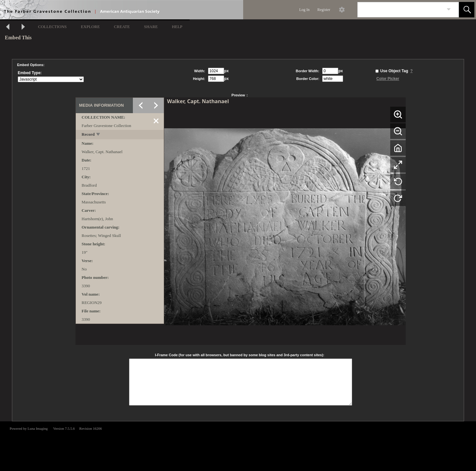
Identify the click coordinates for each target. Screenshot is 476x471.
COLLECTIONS (52, 27)
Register (324, 10)
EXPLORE (90, 27)
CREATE (122, 27)
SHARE (151, 27)
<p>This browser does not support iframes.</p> (238, 446)
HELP (177, 27)
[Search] (401, 10)
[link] (449, 10)
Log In (304, 10)
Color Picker (388, 79)
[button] (467, 10)
